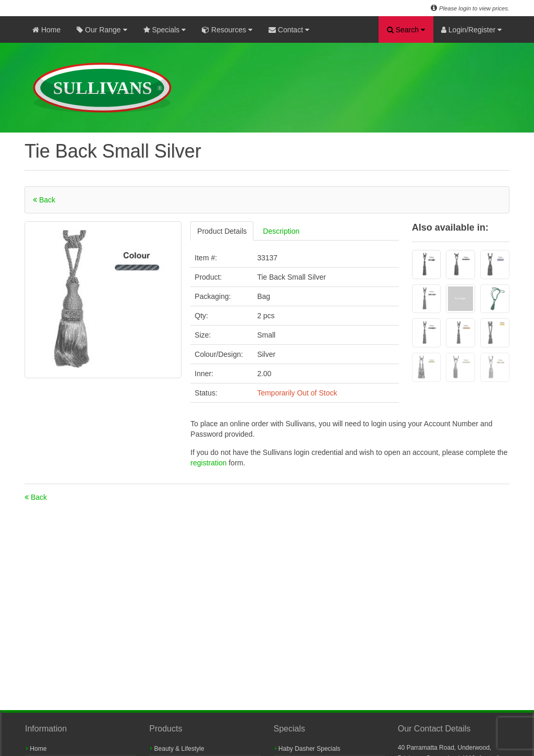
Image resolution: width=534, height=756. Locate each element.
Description (281, 231)
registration (209, 463)
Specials (165, 30)
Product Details (222, 231)
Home (46, 30)
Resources (227, 30)
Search (406, 30)
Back (44, 200)
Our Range (102, 30)
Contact (289, 30)
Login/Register (471, 30)
